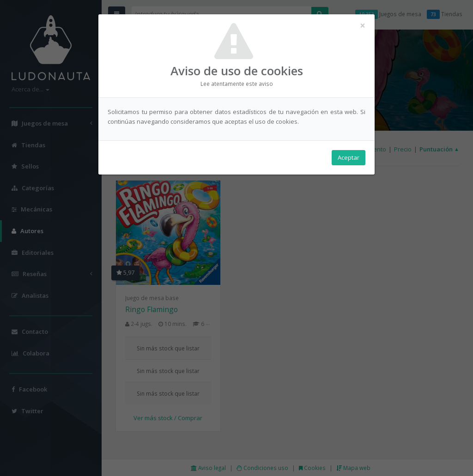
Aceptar (349, 157)
